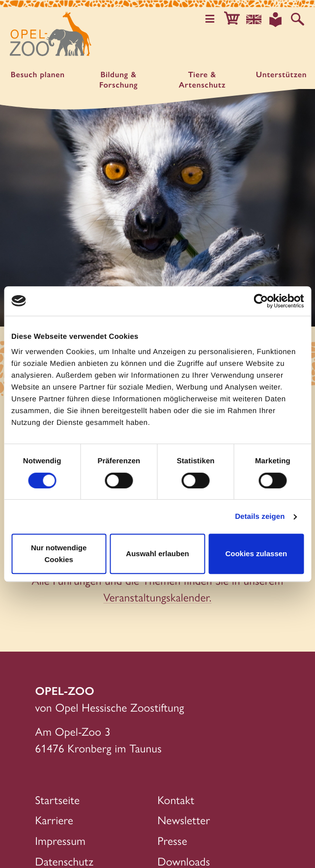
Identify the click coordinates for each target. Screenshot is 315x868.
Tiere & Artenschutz (202, 80)
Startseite (58, 799)
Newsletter (184, 820)
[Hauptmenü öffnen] (210, 19)
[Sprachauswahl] (254, 19)
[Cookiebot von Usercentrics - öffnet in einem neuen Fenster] (261, 301)
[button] (232, 19)
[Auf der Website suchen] (298, 19)
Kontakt (176, 799)
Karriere (55, 820)
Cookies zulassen (256, 554)
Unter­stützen (281, 75)
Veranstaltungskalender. (157, 597)
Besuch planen (38, 75)
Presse (173, 840)
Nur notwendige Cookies (59, 554)
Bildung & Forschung (118, 80)
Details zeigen (260, 517)
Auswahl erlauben (157, 554)
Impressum (61, 840)
